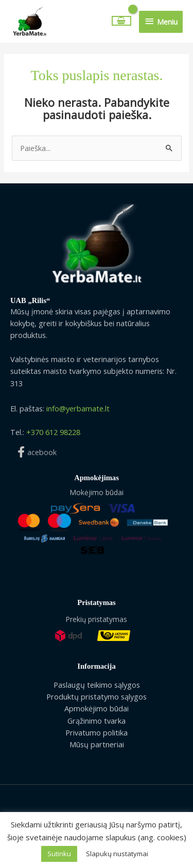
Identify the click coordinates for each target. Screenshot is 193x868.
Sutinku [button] (59, 854)
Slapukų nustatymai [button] (117, 854)
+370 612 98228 (53, 432)
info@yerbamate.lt (78, 408)
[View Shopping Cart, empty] (122, 21)
